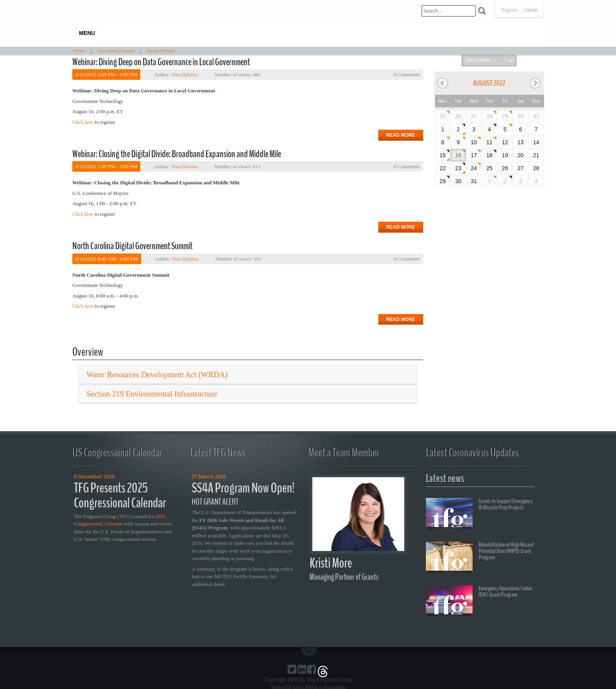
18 (489, 155)
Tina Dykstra (185, 74)
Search (482, 11)
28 (489, 116)
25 (443, 116)
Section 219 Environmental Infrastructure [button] (152, 394)
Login (530, 10)
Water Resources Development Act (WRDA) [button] (157, 375)
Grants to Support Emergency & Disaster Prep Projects (479, 514)
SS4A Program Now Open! (243, 488)
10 (474, 142)
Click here (83, 122)
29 (505, 116)
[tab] (248, 375)
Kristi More (331, 563)
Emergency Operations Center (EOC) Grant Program (479, 601)
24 (474, 168)
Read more (401, 135)
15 (443, 155)
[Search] (449, 11)
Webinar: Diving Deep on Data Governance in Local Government (161, 62)
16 (458, 155)
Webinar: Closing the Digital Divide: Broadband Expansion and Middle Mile (177, 154)
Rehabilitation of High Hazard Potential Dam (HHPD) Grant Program (480, 557)
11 (489, 142)
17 (474, 155)
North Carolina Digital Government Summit (132, 246)
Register (510, 10)
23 (458, 168)
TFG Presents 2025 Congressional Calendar (120, 496)
